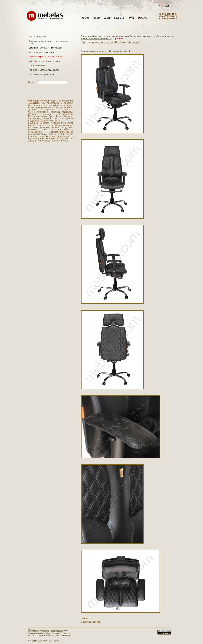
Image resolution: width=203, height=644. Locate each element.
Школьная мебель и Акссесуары (45, 48)
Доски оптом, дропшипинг (42, 74)
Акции (108, 18)
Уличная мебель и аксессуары (44, 70)
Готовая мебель (37, 65)
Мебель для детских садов (43, 52)
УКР (167, 5)
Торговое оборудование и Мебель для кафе (48, 42)
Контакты (142, 18)
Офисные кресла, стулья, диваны (46, 57)
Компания (119, 18)
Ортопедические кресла (142, 36)
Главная (85, 18)
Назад (84, 618)
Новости (97, 18)
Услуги (131, 18)
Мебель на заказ (37, 37)
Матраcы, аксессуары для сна (44, 61)
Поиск (31, 82)
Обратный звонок (91, 622)
